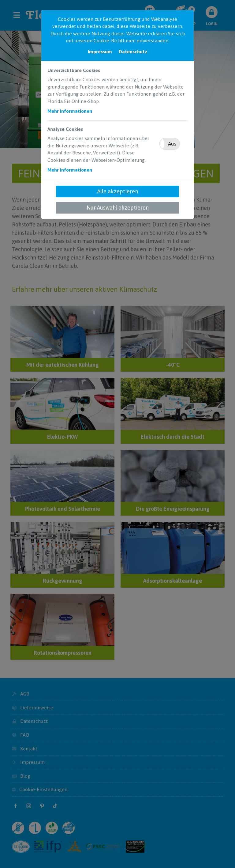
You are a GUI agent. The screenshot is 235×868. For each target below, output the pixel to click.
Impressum (100, 51)
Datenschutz (133, 51)
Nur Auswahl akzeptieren (118, 208)
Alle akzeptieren (118, 191)
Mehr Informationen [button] (70, 111)
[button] (170, 144)
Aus (172, 144)
